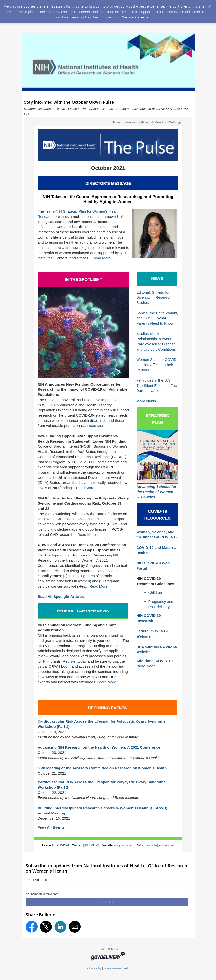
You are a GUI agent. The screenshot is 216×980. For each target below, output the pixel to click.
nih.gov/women (124, 845)
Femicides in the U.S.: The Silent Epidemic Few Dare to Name (157, 385)
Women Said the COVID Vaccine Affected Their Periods (157, 365)
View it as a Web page (168, 122)
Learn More (107, 682)
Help (127, 968)
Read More (101, 258)
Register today (75, 661)
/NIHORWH (62, 845)
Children (155, 593)
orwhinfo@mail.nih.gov (160, 845)
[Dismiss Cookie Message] (210, 6)
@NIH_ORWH (91, 845)
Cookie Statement (137, 17)
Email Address (36, 880)
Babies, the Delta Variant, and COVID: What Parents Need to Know (157, 318)
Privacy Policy (94, 968)
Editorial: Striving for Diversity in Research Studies (154, 297)
